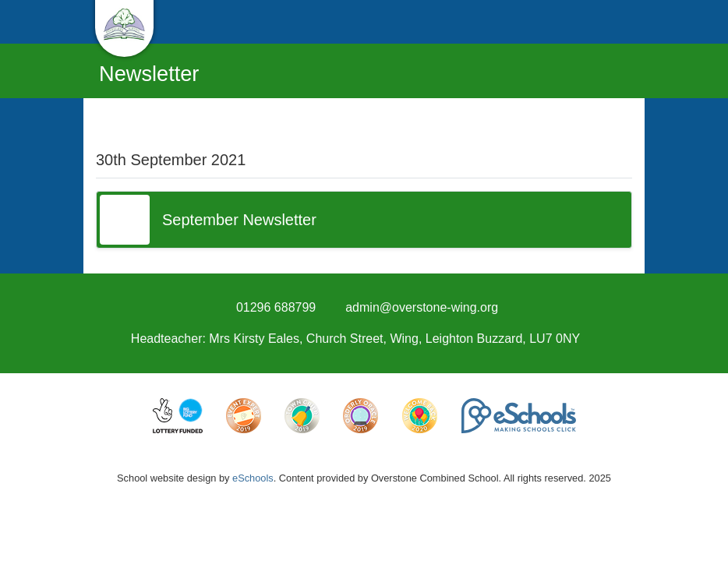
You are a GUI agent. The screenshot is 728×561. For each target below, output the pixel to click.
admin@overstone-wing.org (422, 307)
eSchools (253, 478)
